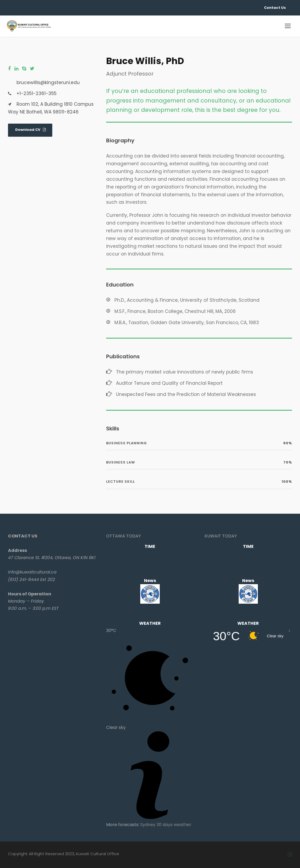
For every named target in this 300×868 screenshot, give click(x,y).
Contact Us (275, 8)
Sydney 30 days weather (166, 825)
